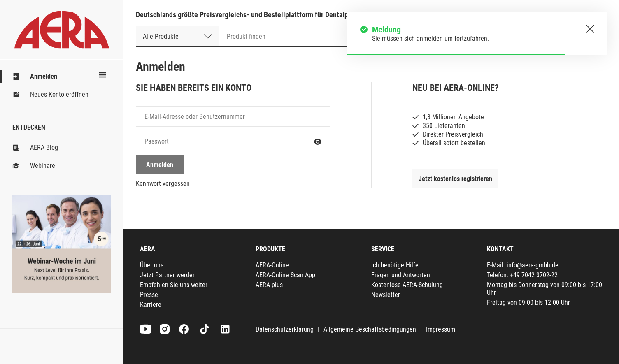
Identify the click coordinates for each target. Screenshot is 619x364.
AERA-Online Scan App (285, 275)
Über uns (152, 265)
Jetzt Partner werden (168, 275)
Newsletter (386, 295)
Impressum (441, 329)
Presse (149, 295)
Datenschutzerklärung (285, 329)
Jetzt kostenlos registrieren (455, 179)
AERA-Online (272, 265)
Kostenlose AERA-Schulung (407, 285)
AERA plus (269, 285)
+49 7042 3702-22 (534, 275)
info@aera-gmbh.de (533, 265)
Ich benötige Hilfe (395, 265)
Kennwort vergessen (163, 184)
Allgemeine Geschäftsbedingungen (370, 329)
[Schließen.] (590, 29)
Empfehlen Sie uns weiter (174, 285)
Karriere (151, 305)
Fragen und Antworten (401, 275)
